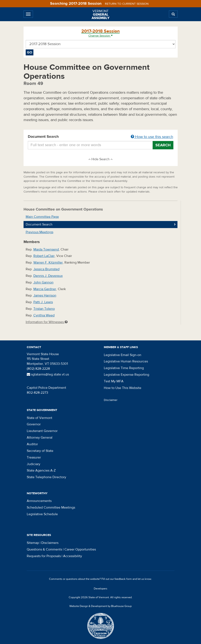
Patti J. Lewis (43, 302)
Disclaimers (50, 543)
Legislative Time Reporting (124, 368)
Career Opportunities (80, 549)
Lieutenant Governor (42, 431)
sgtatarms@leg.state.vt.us (48, 374)
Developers (100, 589)
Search (163, 145)
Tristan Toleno (44, 309)
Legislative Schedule (42, 514)
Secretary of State (40, 451)
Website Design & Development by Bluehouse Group (100, 606)
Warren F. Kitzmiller (48, 263)
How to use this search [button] (152, 137)
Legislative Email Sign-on (123, 355)
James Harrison (45, 295)
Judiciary (33, 464)
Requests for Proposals (44, 556)
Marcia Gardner (45, 289)
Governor (34, 424)
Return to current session (127, 4)
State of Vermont (39, 418)
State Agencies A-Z (41, 470)
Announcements (39, 501)
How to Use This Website (123, 388)
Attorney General (40, 438)
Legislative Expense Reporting (127, 375)
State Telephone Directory (46, 477)
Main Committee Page (42, 217)
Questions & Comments (44, 549)
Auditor (32, 444)
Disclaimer (111, 400)
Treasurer (34, 457)
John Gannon (43, 282)
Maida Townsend (46, 249)
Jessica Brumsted (46, 269)
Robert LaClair (44, 256)
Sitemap (33, 543)
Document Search (101, 137)
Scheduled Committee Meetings (51, 507)
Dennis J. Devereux (48, 276)
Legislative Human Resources (126, 361)
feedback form (123, 579)
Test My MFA (114, 381)
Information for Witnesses (47, 322)
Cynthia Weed (44, 315)
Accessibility (73, 556)
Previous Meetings (39, 232)
